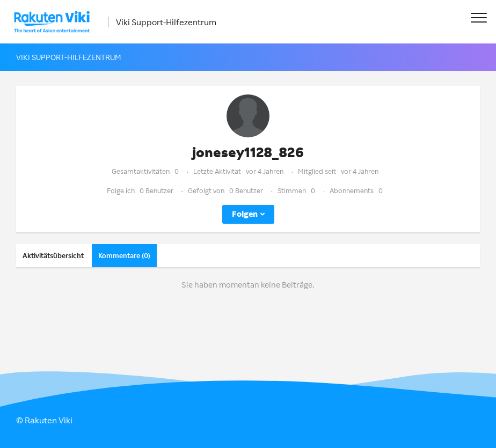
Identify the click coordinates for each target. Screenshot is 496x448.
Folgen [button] (245, 214)
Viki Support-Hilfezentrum (166, 22)
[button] (479, 17)
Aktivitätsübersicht (53, 255)
